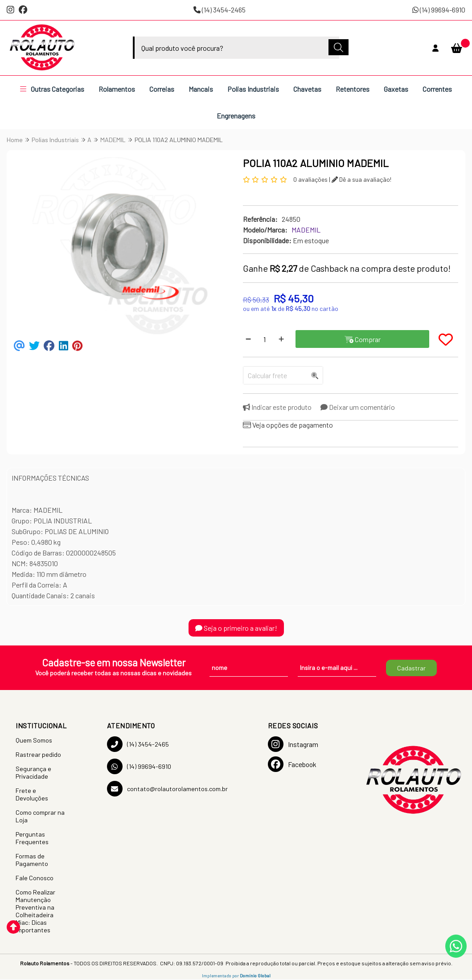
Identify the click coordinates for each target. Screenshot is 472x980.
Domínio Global (255, 976)
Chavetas (307, 89)
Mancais (201, 89)
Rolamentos (117, 89)
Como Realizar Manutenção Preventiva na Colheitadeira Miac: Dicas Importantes (35, 911)
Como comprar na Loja (40, 816)
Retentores (353, 89)
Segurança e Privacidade (33, 772)
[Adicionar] (281, 339)
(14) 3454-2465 (220, 10)
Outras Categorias (52, 89)
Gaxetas (396, 89)
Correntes (437, 89)
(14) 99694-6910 (439, 10)
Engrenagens (236, 116)
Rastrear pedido (38, 754)
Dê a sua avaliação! (361, 179)
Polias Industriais (253, 89)
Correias (162, 89)
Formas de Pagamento (32, 860)
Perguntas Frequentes (32, 838)
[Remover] (248, 339)
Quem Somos (34, 740)
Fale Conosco (35, 878)
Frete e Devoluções (32, 794)
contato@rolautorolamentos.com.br (167, 789)
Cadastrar (411, 668)
